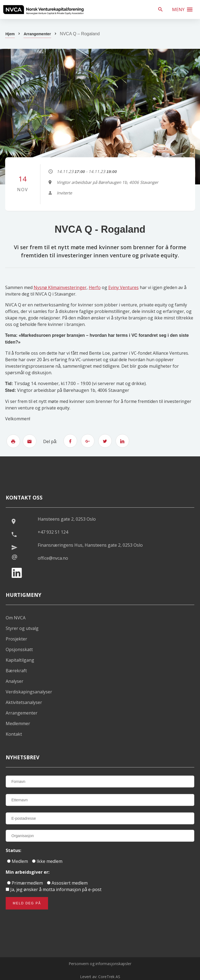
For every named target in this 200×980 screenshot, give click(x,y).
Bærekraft (16, 671)
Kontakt (14, 734)
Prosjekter (16, 639)
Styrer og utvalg (22, 628)
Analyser (15, 681)
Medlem (18, 861)
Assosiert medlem (67, 883)
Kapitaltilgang (20, 660)
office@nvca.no (53, 558)
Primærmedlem (25, 883)
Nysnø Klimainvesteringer (60, 287)
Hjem (10, 34)
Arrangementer (37, 34)
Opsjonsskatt (19, 649)
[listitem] (43, 9)
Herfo (95, 287)
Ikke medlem (47, 861)
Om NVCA (16, 618)
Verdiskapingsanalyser (29, 692)
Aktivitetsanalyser (24, 702)
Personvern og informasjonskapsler (100, 964)
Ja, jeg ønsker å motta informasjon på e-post (54, 889)
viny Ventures (125, 287)
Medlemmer (18, 723)
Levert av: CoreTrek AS (100, 977)
